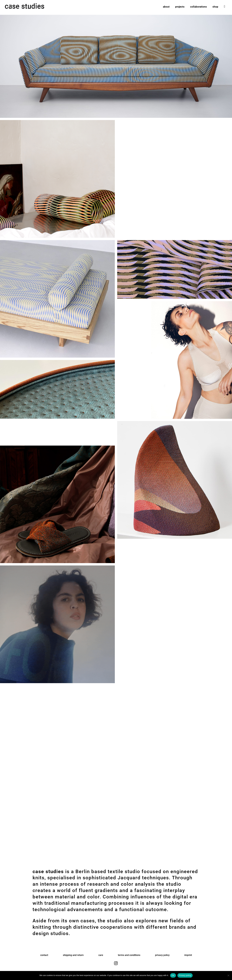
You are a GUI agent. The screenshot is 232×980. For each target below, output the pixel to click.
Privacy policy (185, 975)
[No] (228, 975)
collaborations (198, 7)
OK (173, 975)
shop (215, 7)
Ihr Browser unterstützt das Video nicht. (175, 131)
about (166, 7)
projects (180, 7)
